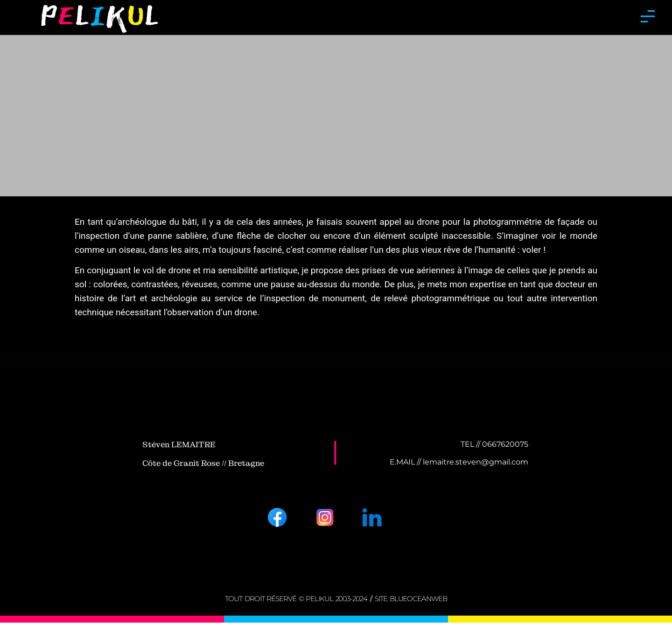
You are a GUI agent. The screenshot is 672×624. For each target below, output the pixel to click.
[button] (647, 18)
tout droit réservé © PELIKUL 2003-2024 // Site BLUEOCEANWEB (336, 600)
